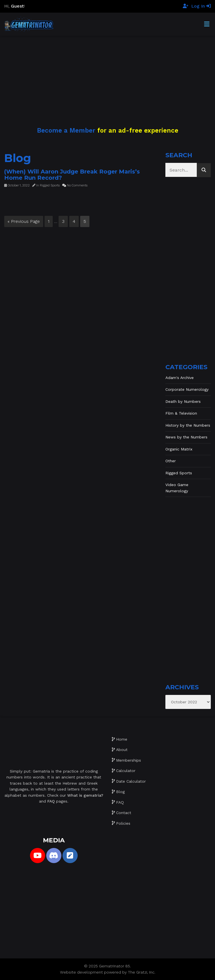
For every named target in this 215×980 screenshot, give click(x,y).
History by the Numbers (188, 425)
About (122, 750)
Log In (201, 6)
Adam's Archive (180, 378)
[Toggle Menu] (207, 24)
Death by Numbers (183, 401)
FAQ (120, 802)
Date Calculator (131, 781)
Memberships (129, 760)
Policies (123, 823)
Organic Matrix (179, 449)
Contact (124, 813)
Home (122, 739)
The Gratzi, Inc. (142, 972)
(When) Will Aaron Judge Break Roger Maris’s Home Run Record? (72, 175)
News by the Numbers (186, 437)
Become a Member (66, 130)
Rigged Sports (50, 185)
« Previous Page (24, 221)
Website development (81, 972)
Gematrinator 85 (115, 966)
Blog (120, 792)
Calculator (126, 771)
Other (171, 461)
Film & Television (181, 413)
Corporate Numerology (187, 389)
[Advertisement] (107, 75)
